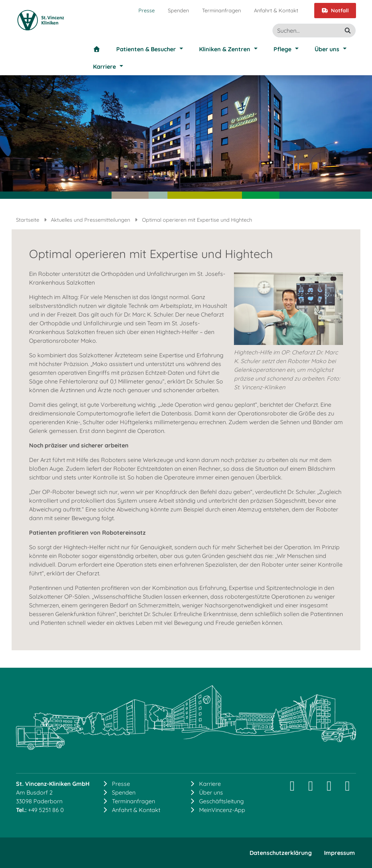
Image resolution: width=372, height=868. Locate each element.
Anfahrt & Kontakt (276, 11)
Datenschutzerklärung (281, 853)
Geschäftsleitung (221, 801)
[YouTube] (347, 788)
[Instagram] (292, 788)
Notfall (335, 11)
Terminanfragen (221, 11)
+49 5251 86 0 (46, 810)
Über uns (327, 49)
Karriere (104, 67)
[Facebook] (329, 788)
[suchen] (348, 31)
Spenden (178, 11)
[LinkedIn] (311, 788)
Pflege (282, 49)
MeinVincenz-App (222, 810)
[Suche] (314, 31)
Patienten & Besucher (146, 49)
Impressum (339, 853)
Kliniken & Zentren (225, 49)
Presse (147, 11)
